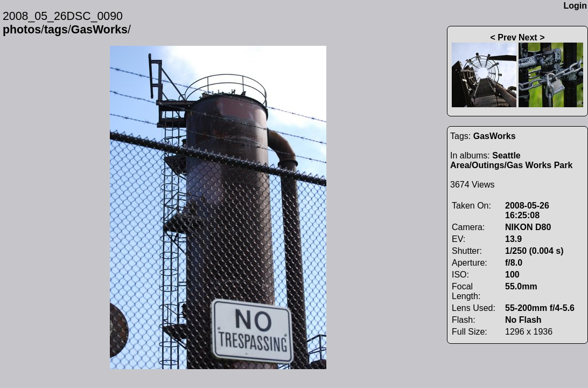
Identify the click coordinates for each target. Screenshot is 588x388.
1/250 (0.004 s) (534, 251)
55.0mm (521, 286)
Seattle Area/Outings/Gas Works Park (511, 160)
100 (512, 275)
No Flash (523, 320)
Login (575, 6)
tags (56, 30)
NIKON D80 (528, 227)
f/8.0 (514, 263)
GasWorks (99, 30)
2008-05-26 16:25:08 (527, 210)
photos (22, 30)
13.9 (513, 239)
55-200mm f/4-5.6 (540, 308)
